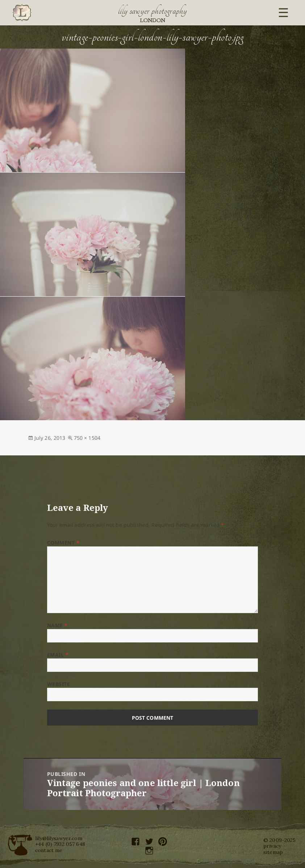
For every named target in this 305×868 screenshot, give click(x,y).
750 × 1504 (87, 438)
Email (58, 655)
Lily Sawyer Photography (152, 11)
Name (57, 625)
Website (59, 684)
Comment (63, 543)
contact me (49, 850)
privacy (272, 846)
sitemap (273, 852)
